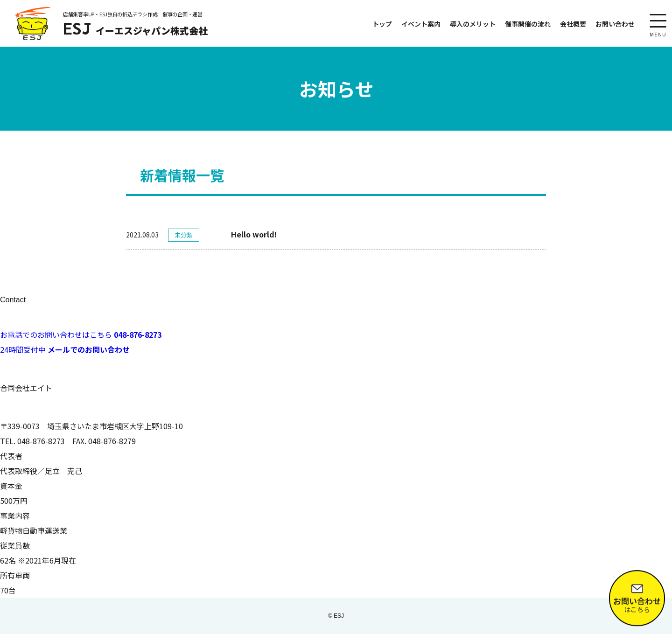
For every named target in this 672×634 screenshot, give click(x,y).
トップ (382, 24)
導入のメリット (473, 24)
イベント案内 (421, 24)
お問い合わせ (615, 24)
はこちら (637, 599)
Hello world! (254, 234)
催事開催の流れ (528, 24)
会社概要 (573, 24)
